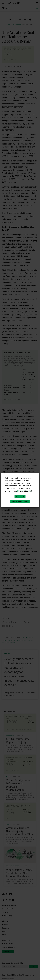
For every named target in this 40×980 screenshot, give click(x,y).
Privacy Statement (25, 491)
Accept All (20, 496)
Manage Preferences (20, 501)
